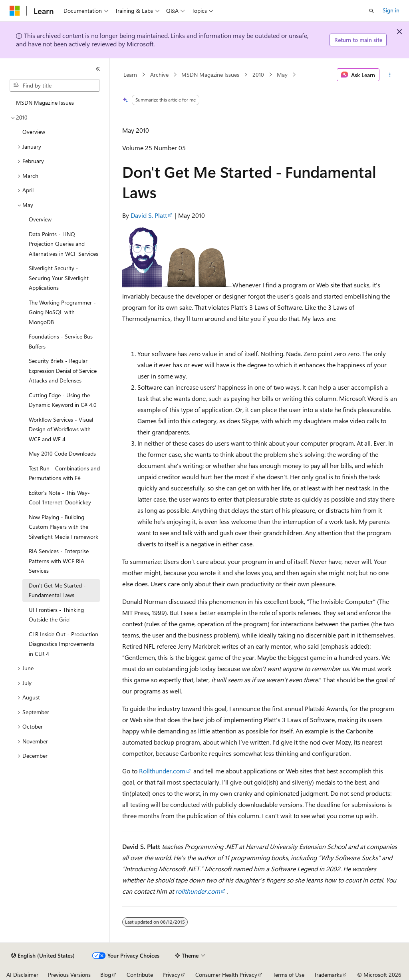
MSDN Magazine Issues (210, 75)
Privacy (171, 975)
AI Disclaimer (22, 975)
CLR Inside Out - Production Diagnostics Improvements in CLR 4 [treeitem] (64, 644)
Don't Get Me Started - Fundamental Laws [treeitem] (57, 590)
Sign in (391, 10)
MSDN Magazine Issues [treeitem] (45, 103)
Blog (106, 975)
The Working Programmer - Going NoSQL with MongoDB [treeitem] (62, 312)
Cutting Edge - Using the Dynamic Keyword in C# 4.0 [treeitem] (63, 400)
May (282, 75)
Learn (130, 75)
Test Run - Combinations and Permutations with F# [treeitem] (64, 473)
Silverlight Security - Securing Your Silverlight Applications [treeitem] (59, 278)
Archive (159, 75)
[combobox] (55, 86)
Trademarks (328, 975)
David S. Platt (149, 215)
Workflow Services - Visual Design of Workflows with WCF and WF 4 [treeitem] (61, 429)
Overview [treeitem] (34, 132)
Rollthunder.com (162, 771)
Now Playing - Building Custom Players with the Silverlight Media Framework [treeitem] (64, 527)
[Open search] (371, 11)
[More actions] (390, 75)
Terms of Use (289, 975)
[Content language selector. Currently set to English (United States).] (43, 956)
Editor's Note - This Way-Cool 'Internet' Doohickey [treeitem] (60, 498)
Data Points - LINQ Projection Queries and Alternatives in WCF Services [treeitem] (64, 244)
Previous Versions (69, 975)
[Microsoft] (15, 11)
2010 (258, 75)
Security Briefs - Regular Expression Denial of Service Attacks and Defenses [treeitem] (63, 370)
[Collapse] (98, 69)
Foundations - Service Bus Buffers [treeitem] (61, 341)
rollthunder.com (198, 891)
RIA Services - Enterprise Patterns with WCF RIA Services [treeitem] (59, 561)
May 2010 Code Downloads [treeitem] (62, 453)
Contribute (140, 975)
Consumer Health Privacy (226, 975)
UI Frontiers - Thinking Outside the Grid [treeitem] (56, 615)
